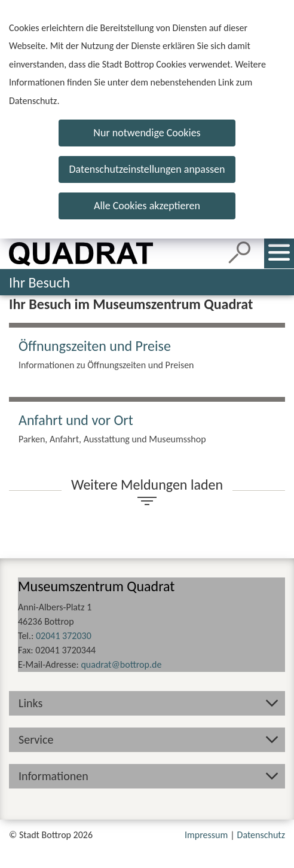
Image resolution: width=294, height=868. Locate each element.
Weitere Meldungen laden (147, 485)
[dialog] (147, 119)
